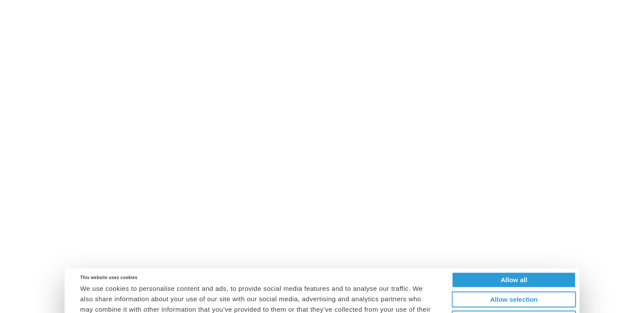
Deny (514, 275)
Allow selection (514, 256)
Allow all (514, 237)
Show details (422, 303)
